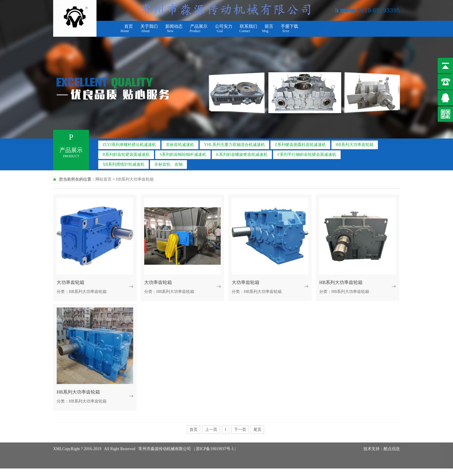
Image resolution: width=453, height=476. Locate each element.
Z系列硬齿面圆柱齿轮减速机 (300, 144)
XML (58, 444)
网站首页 (103, 179)
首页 (194, 430)
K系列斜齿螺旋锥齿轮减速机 (242, 153)
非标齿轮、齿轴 (168, 163)
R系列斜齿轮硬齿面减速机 (126, 153)
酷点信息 (392, 444)
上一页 (211, 430)
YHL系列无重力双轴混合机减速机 (234, 144)
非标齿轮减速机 (180, 144)
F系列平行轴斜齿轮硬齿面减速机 (307, 153)
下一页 (240, 430)
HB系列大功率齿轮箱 (355, 144)
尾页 (257, 430)
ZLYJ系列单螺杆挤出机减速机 (129, 144)
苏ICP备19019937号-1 (215, 444)
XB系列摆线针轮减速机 (124, 163)
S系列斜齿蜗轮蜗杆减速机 (183, 153)
